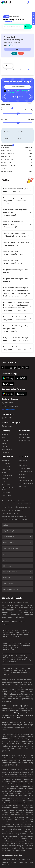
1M (7, 70)
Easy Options (6, 469)
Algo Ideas (5, 473)
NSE (18, 715)
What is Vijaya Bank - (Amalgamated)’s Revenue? (14, 253)
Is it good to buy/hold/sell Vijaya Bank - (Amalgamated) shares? (16, 339)
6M (13, 70)
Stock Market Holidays (26, 483)
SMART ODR (27, 504)
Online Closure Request (22, 507)
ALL (27, 70)
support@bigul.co (11, 406)
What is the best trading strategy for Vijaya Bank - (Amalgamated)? (16, 329)
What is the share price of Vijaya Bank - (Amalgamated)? (16, 190)
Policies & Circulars (23, 501)
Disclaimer (5, 504)
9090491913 (9, 403)
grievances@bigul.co (21, 706)
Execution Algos (7, 476)
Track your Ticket (16, 504)
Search (28, 27)
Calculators (22, 474)
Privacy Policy (11, 92)
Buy (14, 53)
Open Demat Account (23, 461)
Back (6, 17)
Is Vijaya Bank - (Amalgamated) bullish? (16, 271)
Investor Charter (7, 507)
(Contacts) (6, 625)
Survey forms (19, 510)
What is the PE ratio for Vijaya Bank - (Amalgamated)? (16, 244)
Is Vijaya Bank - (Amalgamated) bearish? (16, 280)
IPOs (3, 482)
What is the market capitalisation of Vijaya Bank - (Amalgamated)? (16, 235)
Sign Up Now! (17, 97)
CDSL (15, 718)
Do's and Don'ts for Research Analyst (14, 516)
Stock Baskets (6, 493)
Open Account (33, 18)
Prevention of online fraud (10, 519)
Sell (21, 53)
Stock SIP (5, 479)
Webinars (22, 477)
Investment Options (25, 471)
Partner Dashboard (25, 440)
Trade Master (6, 463)
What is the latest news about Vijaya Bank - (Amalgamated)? (15, 348)
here (22, 715)
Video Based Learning (26, 480)
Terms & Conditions (22, 91)
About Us (5, 434)
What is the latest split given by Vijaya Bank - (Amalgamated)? (15, 318)
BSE (5, 718)
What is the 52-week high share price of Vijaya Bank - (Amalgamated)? (15, 212)
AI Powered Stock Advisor (7, 489)
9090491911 (9, 418)
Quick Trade (6, 466)
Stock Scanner (7, 496)
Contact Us (6, 453)
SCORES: (5, 739)
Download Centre (24, 468)
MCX (27, 715)
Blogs (4, 437)
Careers (4, 447)
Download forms (7, 510)
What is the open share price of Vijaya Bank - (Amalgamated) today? (15, 201)
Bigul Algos (5, 460)
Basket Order (6, 485)
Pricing (4, 444)
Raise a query (10, 410)
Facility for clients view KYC (11, 513)
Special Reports (24, 486)
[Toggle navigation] (30, 104)
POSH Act (24, 519)
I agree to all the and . (18, 91)
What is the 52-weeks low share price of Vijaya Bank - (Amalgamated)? (15, 224)
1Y (20, 70)
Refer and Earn (23, 434)
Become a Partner (25, 437)
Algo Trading (23, 465)
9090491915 (9, 426)
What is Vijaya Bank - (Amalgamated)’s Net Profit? (14, 262)
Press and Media (7, 450)
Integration (5, 440)
